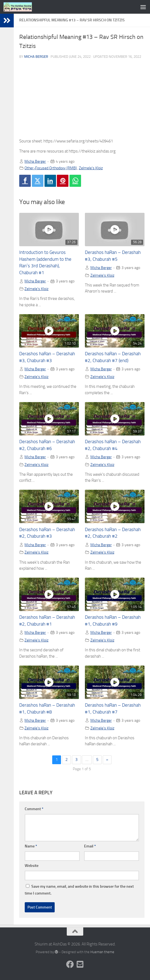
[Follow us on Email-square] (80, 964)
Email (90, 846)
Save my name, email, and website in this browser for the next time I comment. (79, 890)
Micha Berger (36, 57)
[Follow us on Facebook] (70, 964)
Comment (34, 809)
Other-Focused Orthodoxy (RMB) (51, 168)
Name (31, 846)
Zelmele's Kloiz (91, 168)
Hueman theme (102, 952)
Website (32, 866)
